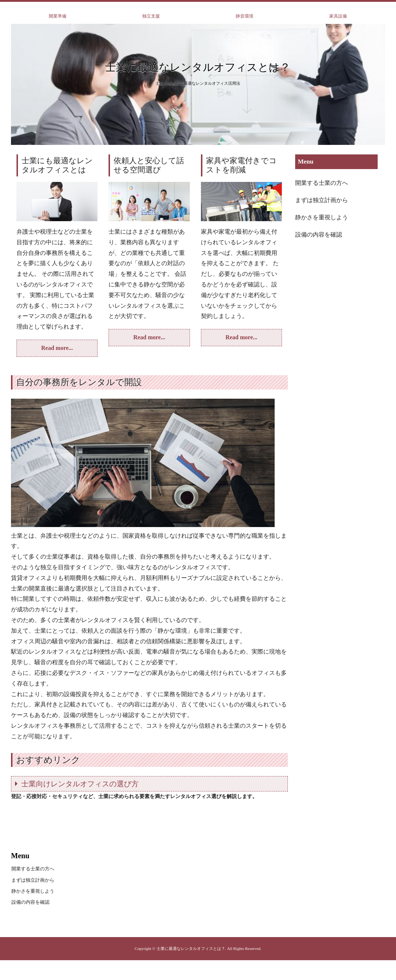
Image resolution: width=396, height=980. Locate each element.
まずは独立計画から (322, 200)
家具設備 (338, 16)
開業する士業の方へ (322, 183)
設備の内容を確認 (319, 235)
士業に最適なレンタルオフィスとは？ (198, 67)
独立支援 (151, 16)
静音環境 (245, 16)
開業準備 (58, 16)
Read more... (57, 348)
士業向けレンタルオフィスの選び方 (80, 784)
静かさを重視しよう (322, 217)
